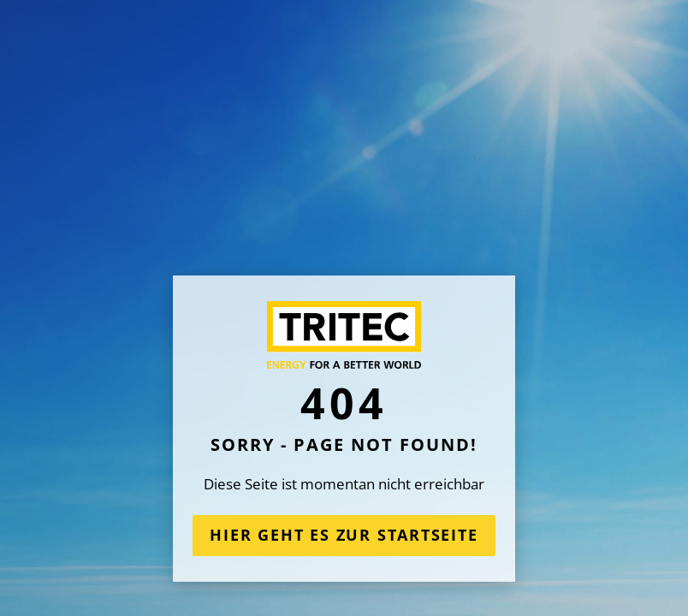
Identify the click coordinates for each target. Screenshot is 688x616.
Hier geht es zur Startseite (344, 535)
